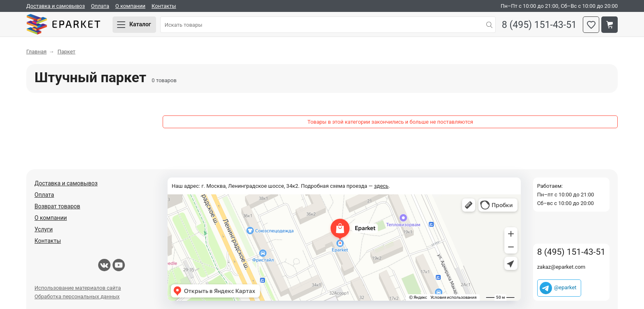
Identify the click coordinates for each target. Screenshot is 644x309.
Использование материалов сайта (78, 288)
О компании (130, 6)
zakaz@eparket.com (561, 267)
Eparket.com (63, 25)
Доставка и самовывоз (56, 6)
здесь (381, 186)
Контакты (164, 6)
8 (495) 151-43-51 (539, 25)
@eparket (565, 287)
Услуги (44, 229)
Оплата (100, 6)
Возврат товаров (57, 206)
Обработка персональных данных (77, 296)
